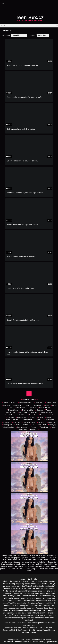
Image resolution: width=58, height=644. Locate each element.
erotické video (10, 412)
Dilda (10, 408)
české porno (38, 623)
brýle (46, 405)
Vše (39, 430)
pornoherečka (20, 408)
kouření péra (20, 415)
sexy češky (22, 430)
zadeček (38, 420)
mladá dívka (8, 415)
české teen (17, 405)
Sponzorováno (52, 642)
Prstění (40, 417)
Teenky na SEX (9, 630)
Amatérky (42, 415)
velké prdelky (32, 618)
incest (29, 598)
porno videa (13, 613)
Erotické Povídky (38, 642)
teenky (53, 427)
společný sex (7, 425)
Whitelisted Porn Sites (13, 628)
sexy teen (16, 422)
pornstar (33, 427)
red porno (29, 606)
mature (11, 591)
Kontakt (10, 642)
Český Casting (49, 608)
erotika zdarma (14, 588)
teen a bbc (32, 415)
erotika (52, 415)
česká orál (38, 403)
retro (4, 615)
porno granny (40, 593)
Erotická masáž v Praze (38, 630)
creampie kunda (29, 422)
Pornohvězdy (37, 405)
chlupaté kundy (9, 593)
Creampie (6, 422)
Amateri (24, 579)
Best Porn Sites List (31, 628)
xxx (32, 425)
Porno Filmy (43, 427)
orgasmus (32, 408)
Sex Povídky (33, 579)
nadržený (33, 412)
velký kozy (8, 618)
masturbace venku (24, 403)
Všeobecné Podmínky (22, 642)
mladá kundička (8, 427)
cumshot (10, 417)
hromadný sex (21, 427)
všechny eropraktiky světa (19, 584)
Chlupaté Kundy (13, 410)
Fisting (26, 405)
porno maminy (9, 596)
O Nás (3, 642)
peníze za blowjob (21, 425)
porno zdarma (11, 586)
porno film (37, 603)
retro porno (37, 591)
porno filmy (14, 606)
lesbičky (32, 601)
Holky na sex (31, 632)
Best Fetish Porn (46, 628)
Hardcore (39, 410)
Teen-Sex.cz (30, 19)
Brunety (48, 417)
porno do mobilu (42, 588)
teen (19, 615)
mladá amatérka (27, 410)
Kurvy (54, 405)
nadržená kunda (44, 408)
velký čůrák (41, 425)
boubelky (50, 598)
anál (27, 620)
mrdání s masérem (11, 420)
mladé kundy (49, 420)
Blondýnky (52, 425)
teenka (48, 410)
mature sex (7, 608)
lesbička (41, 422)
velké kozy (38, 615)
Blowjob (32, 430)
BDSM (26, 593)
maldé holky (51, 422)
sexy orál (6, 405)
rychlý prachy (8, 598)
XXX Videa (46, 610)
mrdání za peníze (9, 403)
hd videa (18, 603)
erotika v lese (50, 403)
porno (39, 584)
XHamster (37, 613)
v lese (31, 417)
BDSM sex (38, 596)
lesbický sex (21, 417)
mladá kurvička (26, 420)
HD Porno (26, 610)
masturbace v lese (46, 412)
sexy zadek (22, 412)
